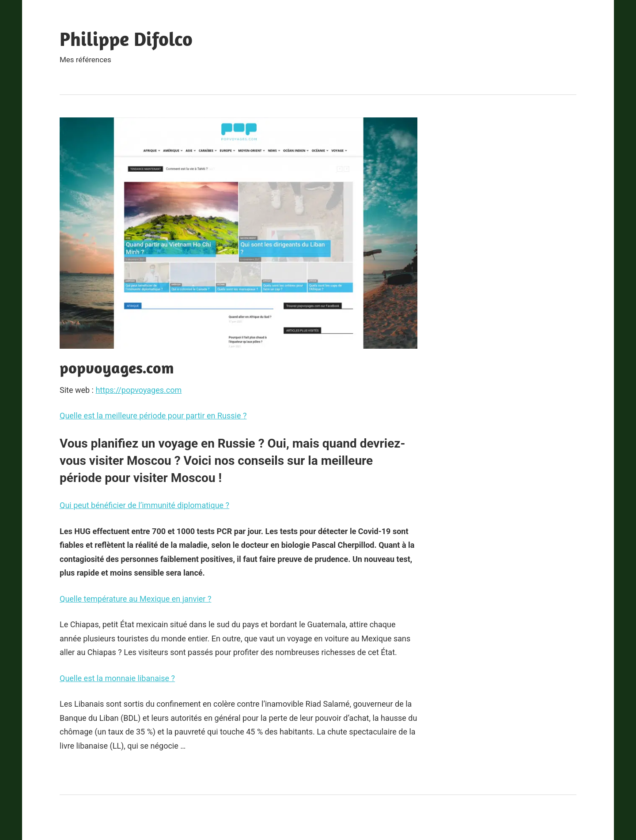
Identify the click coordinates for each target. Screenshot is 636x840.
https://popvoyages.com (138, 390)
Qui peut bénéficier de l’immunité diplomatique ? (144, 505)
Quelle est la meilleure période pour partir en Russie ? (153, 416)
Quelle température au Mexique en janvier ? (135, 599)
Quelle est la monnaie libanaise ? (117, 678)
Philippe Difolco (126, 39)
